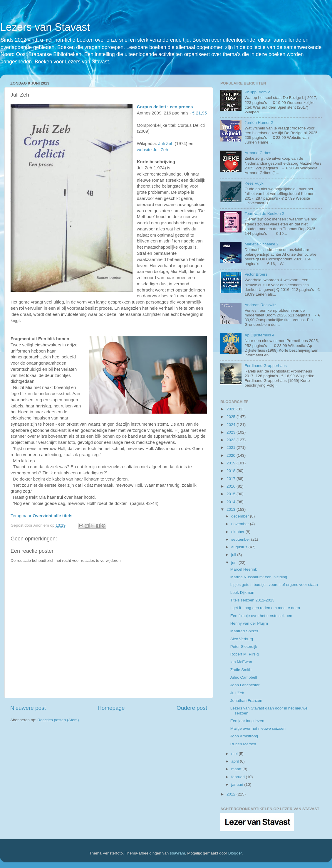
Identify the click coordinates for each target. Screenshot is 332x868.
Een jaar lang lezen (247, 721)
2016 (232, 486)
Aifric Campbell (244, 677)
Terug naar (41, 516)
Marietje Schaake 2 (261, 244)
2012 (232, 794)
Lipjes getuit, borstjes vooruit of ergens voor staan (274, 585)
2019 (232, 463)
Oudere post (192, 708)
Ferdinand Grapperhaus (265, 366)
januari (238, 784)
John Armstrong (244, 736)
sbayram (177, 853)
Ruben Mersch (243, 744)
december (241, 516)
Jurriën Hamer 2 (259, 123)
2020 (232, 455)
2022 (232, 440)
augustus (240, 547)
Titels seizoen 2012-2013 (252, 600)
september (241, 539)
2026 (232, 409)
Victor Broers (256, 274)
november (241, 524)
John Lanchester (245, 685)
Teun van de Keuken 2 (264, 214)
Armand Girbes (258, 153)
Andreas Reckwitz (260, 305)
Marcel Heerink (244, 569)
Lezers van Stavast (45, 27)
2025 (232, 417)
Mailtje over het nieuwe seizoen (258, 728)
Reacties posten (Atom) (58, 720)
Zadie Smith (241, 670)
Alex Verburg (242, 639)
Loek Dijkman (242, 593)
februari (239, 777)
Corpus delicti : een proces (165, 107)
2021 (232, 448)
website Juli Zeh (152, 150)
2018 (232, 471)
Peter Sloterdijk (244, 647)
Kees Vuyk (254, 183)
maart (237, 769)
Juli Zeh (166, 144)
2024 (232, 425)
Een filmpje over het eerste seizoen (261, 616)
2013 (232, 509)
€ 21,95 (199, 113)
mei (235, 754)
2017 (232, 479)
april (235, 761)
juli (234, 555)
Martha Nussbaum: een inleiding (259, 577)
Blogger (235, 853)
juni (235, 563)
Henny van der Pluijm (249, 623)
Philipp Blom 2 (257, 92)
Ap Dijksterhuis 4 (259, 335)
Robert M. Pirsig (245, 654)
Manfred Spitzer (244, 631)
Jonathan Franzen (246, 701)
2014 (232, 502)
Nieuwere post (28, 708)
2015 (232, 494)
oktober (238, 532)
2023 (232, 432)
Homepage (111, 708)
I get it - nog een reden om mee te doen (265, 608)
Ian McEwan (241, 662)
